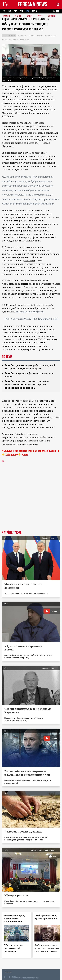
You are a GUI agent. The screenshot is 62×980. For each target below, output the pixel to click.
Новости (6, 16)
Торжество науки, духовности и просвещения (14, 919)
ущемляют (29, 261)
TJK (15, 11)
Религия (32, 36)
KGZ (10, 11)
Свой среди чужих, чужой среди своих (46, 917)
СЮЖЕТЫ (52, 16)
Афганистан (23, 36)
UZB (27, 11)
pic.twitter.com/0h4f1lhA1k (30, 312)
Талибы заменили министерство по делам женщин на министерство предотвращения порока (27, 384)
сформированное (45, 401)
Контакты (8, 972)
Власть (40, 36)
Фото (40, 16)
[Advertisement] (31, 498)
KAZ (4, 11)
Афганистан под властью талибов (15, 40)
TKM (21, 11)
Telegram (11, 454)
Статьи (18, 16)
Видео (30, 16)
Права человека (51, 36)
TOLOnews (8, 116)
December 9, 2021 (48, 319)
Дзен (25, 454)
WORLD (34, 11)
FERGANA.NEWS (33, 5)
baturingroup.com (28, 978)
